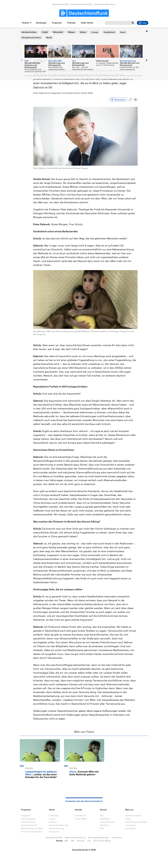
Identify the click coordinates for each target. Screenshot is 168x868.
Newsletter (105, 819)
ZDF (73, 841)
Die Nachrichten (28, 822)
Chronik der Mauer (102, 841)
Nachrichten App (57, 828)
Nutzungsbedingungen (99, 837)
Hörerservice (81, 815)
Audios (52, 819)
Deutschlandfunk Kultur (82, 4)
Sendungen (41, 23)
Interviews (35, 32)
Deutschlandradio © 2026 (84, 850)
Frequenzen (54, 832)
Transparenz (131, 825)
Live (143, 23)
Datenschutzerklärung (75, 837)
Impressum (117, 837)
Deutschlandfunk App (59, 825)
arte (89, 841)
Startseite (24, 32)
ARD (66, 841)
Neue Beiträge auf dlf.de (32, 828)
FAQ (102, 815)
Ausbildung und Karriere (136, 822)
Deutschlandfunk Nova (105, 4)
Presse (128, 819)
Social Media (81, 819)
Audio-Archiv (87, 23)
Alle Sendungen (28, 819)
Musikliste (104, 825)
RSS (102, 828)
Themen (25, 23)
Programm (57, 23)
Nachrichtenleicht (29, 825)
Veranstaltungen (107, 822)
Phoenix (81, 841)
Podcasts (71, 23)
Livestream (54, 815)
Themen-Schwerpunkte (32, 832)
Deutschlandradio (61, 4)
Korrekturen (130, 828)
